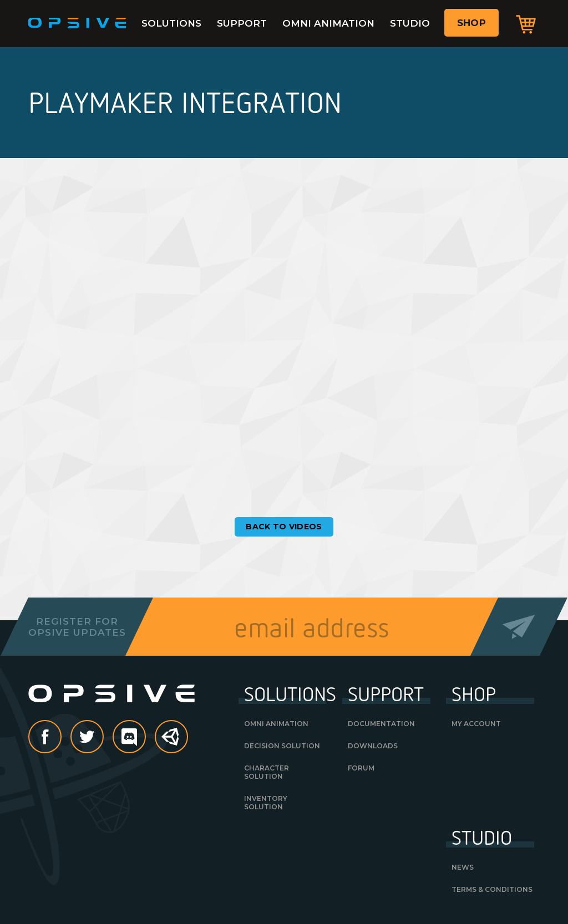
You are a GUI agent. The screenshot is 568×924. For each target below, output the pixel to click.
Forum (361, 768)
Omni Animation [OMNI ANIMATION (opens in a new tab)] (276, 724)
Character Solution (267, 772)
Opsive (78, 23)
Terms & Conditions (492, 889)
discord (145, 738)
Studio (410, 23)
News (463, 867)
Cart (526, 24)
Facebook (61, 738)
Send (519, 627)
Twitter (103, 738)
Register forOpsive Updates (77, 627)
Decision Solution (282, 746)
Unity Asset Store (172, 742)
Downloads (373, 746)
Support (242, 23)
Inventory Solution (266, 803)
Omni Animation (328, 23)
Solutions (171, 23)
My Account (476, 724)
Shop (471, 23)
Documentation (381, 724)
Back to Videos (284, 527)
